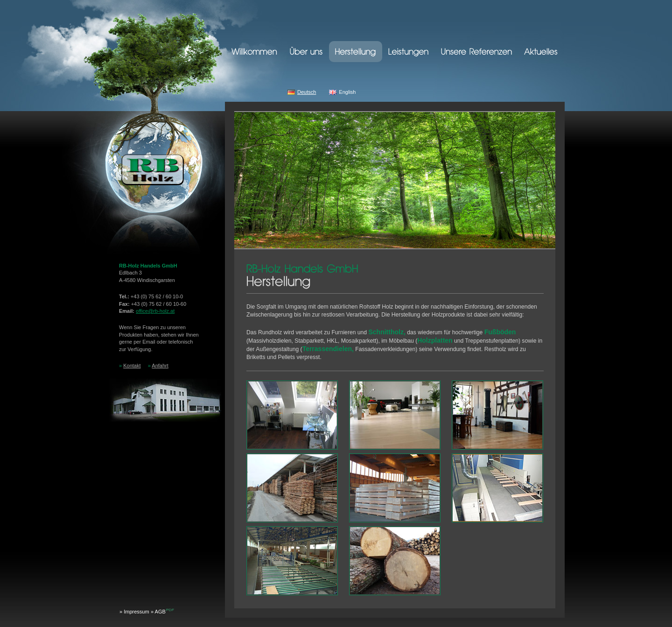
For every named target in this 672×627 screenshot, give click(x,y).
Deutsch (307, 92)
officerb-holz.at (155, 311)
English (347, 92)
